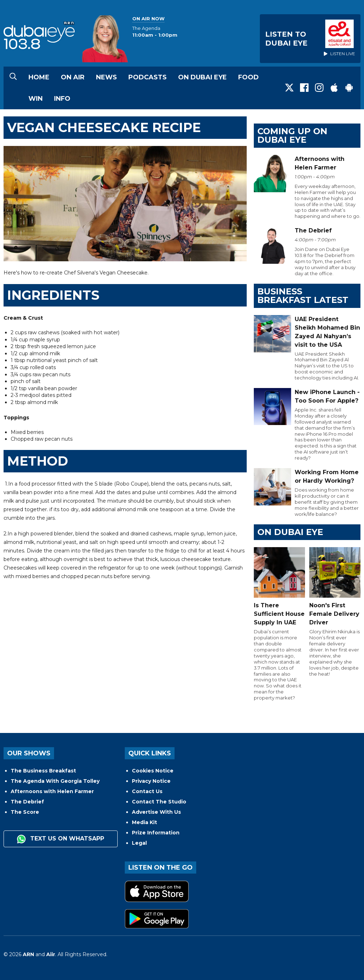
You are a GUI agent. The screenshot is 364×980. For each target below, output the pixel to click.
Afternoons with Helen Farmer (52, 791)
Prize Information (156, 833)
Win (36, 99)
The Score (25, 812)
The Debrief (27, 802)
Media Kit (144, 822)
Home (39, 77)
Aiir (51, 954)
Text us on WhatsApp (61, 839)
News (106, 77)
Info (62, 99)
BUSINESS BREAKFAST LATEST (303, 296)
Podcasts (148, 77)
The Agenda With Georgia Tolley (55, 781)
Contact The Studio (159, 802)
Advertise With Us (156, 812)
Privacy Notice (151, 781)
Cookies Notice (153, 771)
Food (248, 77)
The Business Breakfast (43, 771)
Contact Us (147, 791)
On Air (73, 77)
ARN (28, 954)
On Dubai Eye (202, 77)
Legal (139, 843)
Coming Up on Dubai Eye (292, 135)
